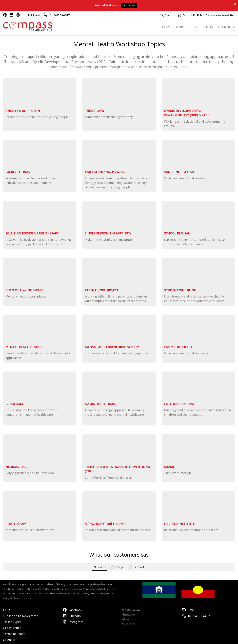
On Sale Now (129, 5)
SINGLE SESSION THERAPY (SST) (108, 233)
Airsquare (86, 640)
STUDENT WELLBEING (180, 290)
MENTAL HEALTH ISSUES (23, 347)
